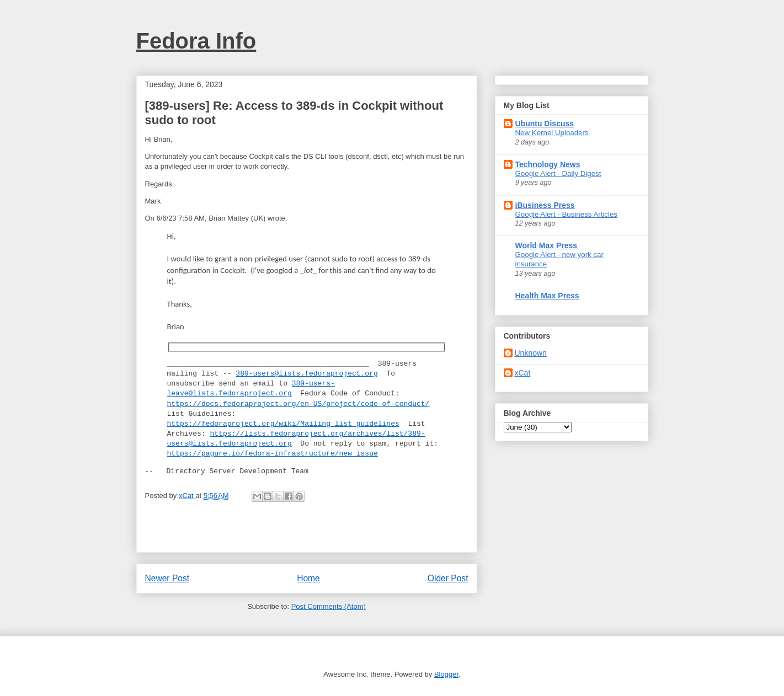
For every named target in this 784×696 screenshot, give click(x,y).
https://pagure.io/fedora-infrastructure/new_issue (273, 454)
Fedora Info (196, 41)
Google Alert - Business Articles (567, 214)
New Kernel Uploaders (552, 133)
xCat (523, 373)
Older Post (448, 578)
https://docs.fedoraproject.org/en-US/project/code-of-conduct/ (298, 404)
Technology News (548, 164)
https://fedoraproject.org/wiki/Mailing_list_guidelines (283, 424)
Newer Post (167, 578)
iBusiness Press (545, 205)
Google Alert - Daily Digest (558, 173)
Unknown (531, 353)
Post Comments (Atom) (329, 606)
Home (308, 578)
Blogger (446, 674)
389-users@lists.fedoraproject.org (306, 374)
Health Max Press (547, 296)
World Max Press (546, 245)
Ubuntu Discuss (545, 124)
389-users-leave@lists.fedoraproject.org (251, 389)
